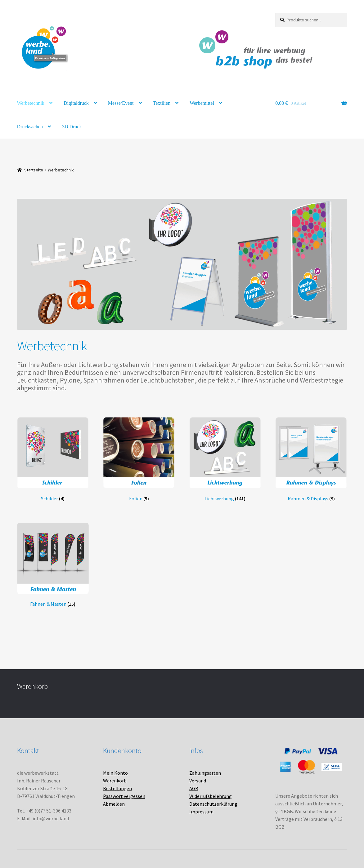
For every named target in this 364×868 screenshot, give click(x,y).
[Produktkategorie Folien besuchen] (139, 459)
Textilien (162, 103)
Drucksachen (30, 127)
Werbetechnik (31, 103)
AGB (194, 788)
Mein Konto (115, 773)
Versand (198, 781)
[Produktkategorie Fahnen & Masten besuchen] (53, 565)
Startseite (34, 170)
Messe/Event (121, 103)
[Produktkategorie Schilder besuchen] (53, 459)
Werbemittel (202, 103)
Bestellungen (117, 788)
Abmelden (114, 804)
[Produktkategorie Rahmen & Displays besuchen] (311, 459)
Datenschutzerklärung (213, 804)
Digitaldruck (76, 103)
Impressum (201, 812)
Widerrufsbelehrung (211, 796)
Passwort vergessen (124, 796)
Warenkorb (115, 781)
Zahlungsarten (205, 773)
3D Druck (72, 127)
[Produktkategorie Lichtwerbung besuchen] (225, 459)
